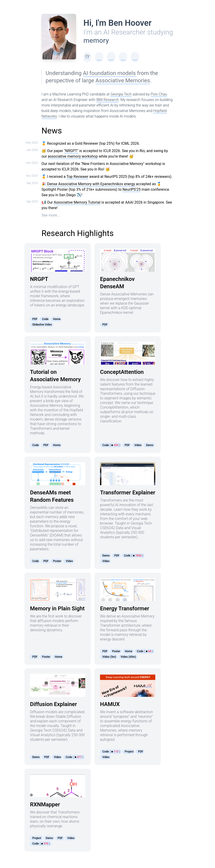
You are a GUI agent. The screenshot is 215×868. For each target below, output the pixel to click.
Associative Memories (123, 81)
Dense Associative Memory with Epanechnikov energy (91, 184)
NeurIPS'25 (131, 189)
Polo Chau (159, 94)
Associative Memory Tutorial (77, 202)
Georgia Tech (121, 94)
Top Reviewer (77, 177)
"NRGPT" (71, 151)
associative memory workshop (73, 156)
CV (87, 56)
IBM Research (107, 100)
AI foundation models (109, 73)
